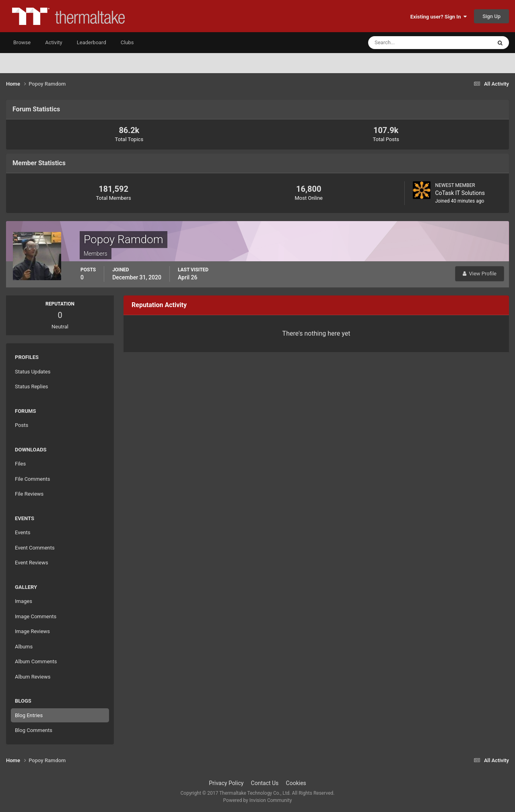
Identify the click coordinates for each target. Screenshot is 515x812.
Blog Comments (34, 730)
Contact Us (265, 783)
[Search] (405, 43)
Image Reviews (32, 631)
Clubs (127, 42)
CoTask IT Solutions (460, 193)
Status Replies (32, 387)
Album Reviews (33, 677)
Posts (22, 425)
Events (23, 532)
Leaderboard (92, 42)
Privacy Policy (226, 783)
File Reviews (29, 494)
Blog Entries (29, 715)
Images (24, 601)
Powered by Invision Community (258, 800)
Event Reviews (32, 563)
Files (20, 464)
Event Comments (35, 548)
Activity (54, 42)
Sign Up (491, 16)
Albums (24, 647)
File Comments (32, 479)
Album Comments (36, 661)
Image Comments (36, 616)
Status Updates (33, 372)
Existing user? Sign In (439, 17)
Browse (22, 42)
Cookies (296, 783)
